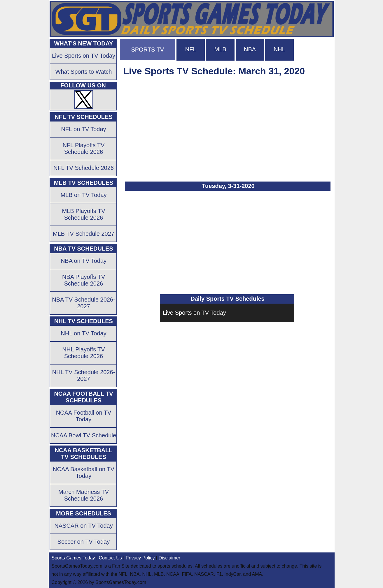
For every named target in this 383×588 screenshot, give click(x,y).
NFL (191, 49)
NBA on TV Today (84, 261)
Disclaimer (169, 558)
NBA (250, 49)
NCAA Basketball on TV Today (84, 472)
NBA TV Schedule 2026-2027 (83, 303)
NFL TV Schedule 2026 (84, 168)
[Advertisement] (227, 126)
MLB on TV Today (83, 195)
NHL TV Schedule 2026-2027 (84, 375)
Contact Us (110, 558)
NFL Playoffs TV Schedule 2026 (83, 148)
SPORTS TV (147, 50)
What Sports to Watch (84, 72)
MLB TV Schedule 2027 (84, 234)
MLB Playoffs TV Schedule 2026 (83, 214)
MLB (220, 49)
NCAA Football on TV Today (84, 416)
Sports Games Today (73, 558)
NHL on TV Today (83, 333)
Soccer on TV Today (84, 542)
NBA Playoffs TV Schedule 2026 (84, 280)
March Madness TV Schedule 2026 (84, 495)
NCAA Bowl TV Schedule (84, 435)
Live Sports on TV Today (194, 313)
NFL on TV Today (83, 129)
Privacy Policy (140, 558)
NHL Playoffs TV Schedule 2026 (83, 353)
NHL (279, 49)
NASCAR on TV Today (83, 526)
